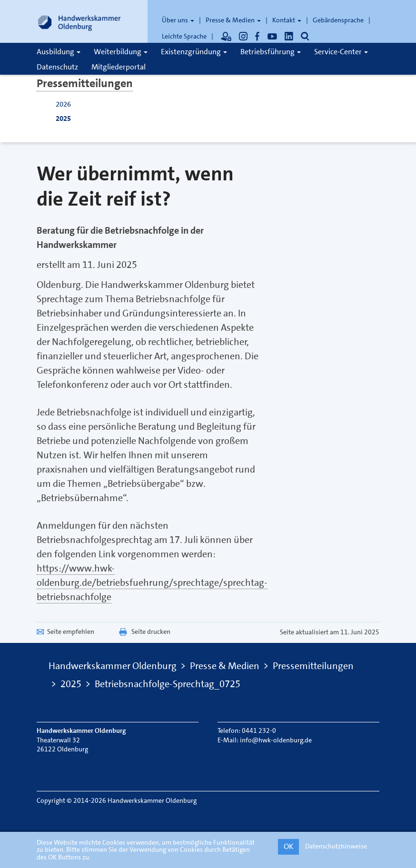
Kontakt (287, 20)
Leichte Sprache (184, 36)
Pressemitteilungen (85, 83)
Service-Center (341, 52)
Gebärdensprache (338, 20)
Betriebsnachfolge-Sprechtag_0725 (168, 684)
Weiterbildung (121, 52)
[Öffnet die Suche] (305, 36)
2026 (63, 104)
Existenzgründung (194, 52)
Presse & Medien (233, 20)
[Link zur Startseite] (79, 21)
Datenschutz (57, 67)
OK (288, 846)
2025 (63, 118)
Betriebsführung (271, 52)
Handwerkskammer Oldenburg (113, 666)
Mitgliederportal (119, 67)
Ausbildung (59, 52)
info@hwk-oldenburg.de (276, 740)
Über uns (178, 20)
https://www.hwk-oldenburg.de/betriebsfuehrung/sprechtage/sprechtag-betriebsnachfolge (152, 582)
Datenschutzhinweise (336, 846)
